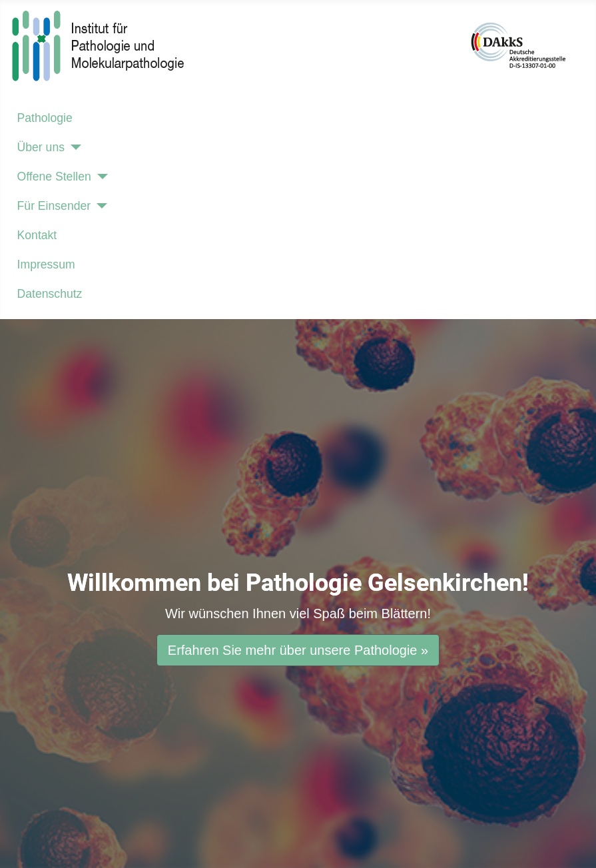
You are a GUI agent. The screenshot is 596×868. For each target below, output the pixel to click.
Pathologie (45, 118)
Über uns (41, 147)
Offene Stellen (54, 177)
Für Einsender (54, 206)
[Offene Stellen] (100, 177)
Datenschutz (50, 294)
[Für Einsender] (99, 206)
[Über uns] (73, 147)
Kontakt (37, 235)
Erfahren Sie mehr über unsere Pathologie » (298, 650)
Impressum (46, 264)
